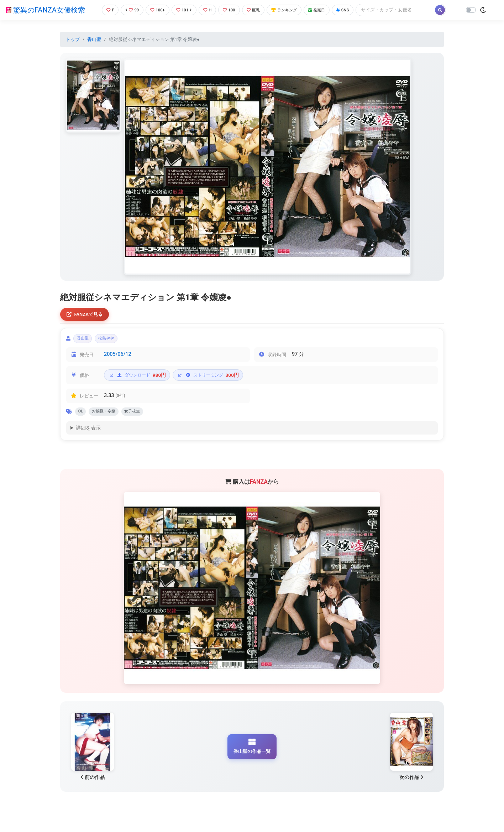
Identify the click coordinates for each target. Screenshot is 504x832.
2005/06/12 (118, 358)
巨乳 (256, 10)
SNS (354, 10)
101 (183, 10)
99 (128, 10)
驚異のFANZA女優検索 (45, 10)
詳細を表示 (88, 433)
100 (230, 10)
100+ (155, 10)
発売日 (326, 10)
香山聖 (94, 39)
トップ (73, 39)
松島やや (113, 341)
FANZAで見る (87, 315)
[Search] (408, 10)
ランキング (290, 10)
